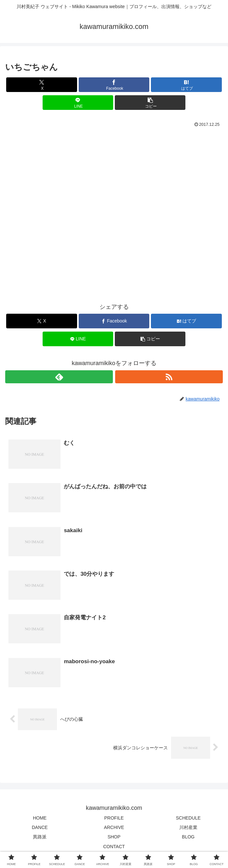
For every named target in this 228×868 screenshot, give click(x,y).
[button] (150, 103)
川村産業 (188, 828)
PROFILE (114, 819)
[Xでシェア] (41, 85)
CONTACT (114, 847)
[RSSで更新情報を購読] (169, 377)
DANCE (40, 828)
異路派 (40, 837)
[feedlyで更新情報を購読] (59, 377)
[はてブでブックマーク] (186, 85)
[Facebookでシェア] (114, 85)
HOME (40, 819)
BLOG (188, 837)
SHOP (114, 837)
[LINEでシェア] (78, 103)
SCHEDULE (188, 819)
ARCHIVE (114, 828)
